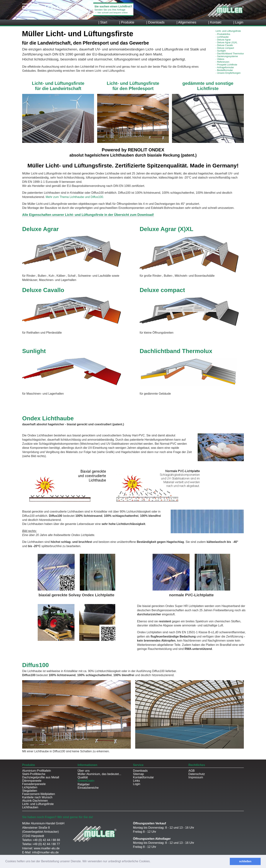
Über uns (84, 771)
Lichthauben (30, 807)
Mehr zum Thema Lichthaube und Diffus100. (75, 197)
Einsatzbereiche (88, 788)
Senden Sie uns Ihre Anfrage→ (127, 12)
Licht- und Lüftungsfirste (38, 804)
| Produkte (127, 23)
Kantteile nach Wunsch (37, 797)
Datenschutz (197, 774)
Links (136, 781)
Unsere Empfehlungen (228, 73)
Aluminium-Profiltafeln (37, 771)
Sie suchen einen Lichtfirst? (129, 7)
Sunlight (221, 51)
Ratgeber (84, 784)
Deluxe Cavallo (224, 45)
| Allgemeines (186, 23)
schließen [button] (245, 861)
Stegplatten (30, 791)
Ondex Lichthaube (48, 418)
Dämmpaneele (32, 781)
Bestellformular (224, 70)
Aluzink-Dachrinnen (35, 801)
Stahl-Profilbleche (34, 774)
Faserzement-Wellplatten (39, 794)
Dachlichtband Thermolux (230, 54)
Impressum (196, 777)
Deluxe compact (225, 48)
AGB (192, 771)
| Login (238, 23)
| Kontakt (215, 23)
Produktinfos (223, 34)
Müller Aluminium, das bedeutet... (99, 774)
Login (137, 784)
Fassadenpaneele (34, 784)
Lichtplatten (30, 787)
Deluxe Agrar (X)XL (226, 42)
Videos (220, 59)
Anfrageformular (225, 67)
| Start (103, 23)
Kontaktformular (143, 777)
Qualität (83, 777)
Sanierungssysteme (227, 56)
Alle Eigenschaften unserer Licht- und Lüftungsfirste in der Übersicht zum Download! (88, 215)
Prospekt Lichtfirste (226, 65)
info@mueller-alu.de (45, 852)
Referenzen (222, 62)
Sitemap (138, 774)
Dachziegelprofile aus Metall (41, 777)
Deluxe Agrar (223, 40)
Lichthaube (222, 37)
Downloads (140, 771)
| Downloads (155, 23)
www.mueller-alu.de (47, 848)
